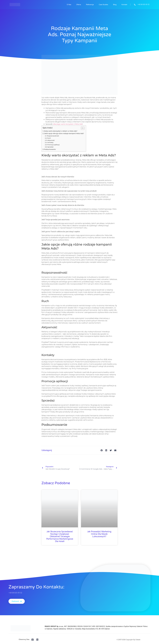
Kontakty (50, 142)
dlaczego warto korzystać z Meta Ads (68, 124)
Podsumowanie (50, 149)
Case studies (103, 5)
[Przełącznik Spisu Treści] (82, 128)
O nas (69, 5)
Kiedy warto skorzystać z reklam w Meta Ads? (61, 131)
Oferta (79, 5)
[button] (102, 450)
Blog (115, 5)
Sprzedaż (50, 147)
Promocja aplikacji (53, 145)
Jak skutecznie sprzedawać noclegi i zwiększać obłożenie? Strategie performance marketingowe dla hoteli (60, 537)
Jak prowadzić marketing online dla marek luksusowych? (99, 534)
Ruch (49, 138)
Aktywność (51, 140)
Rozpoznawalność (53, 136)
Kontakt (124, 5)
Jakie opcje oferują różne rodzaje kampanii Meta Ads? (64, 133)
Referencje (90, 5)
